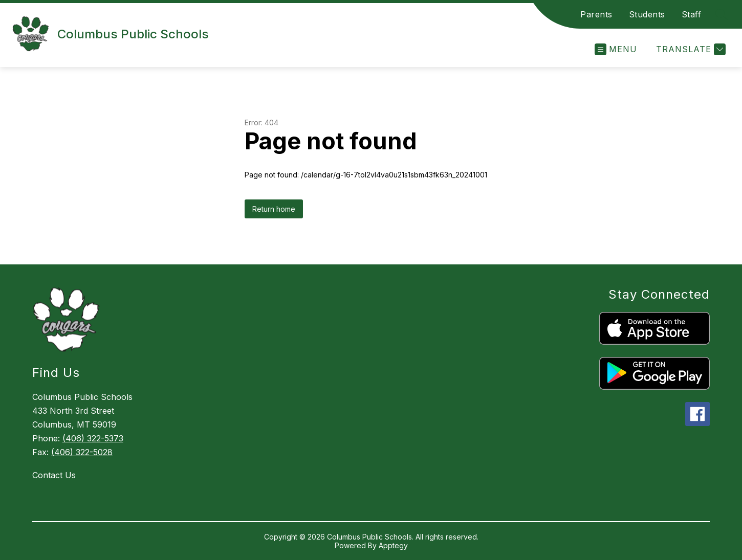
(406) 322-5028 (82, 452)
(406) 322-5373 (93, 438)
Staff (692, 14)
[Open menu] (616, 49)
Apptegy (393, 545)
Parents (596, 14)
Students (647, 14)
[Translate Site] (690, 49)
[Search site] (722, 14)
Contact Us (54, 475)
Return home (274, 209)
